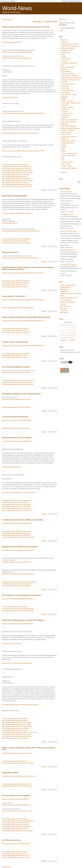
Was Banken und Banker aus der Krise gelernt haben (21, 394)
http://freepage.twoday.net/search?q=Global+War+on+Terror (20, 732)
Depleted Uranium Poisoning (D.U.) (72, 78)
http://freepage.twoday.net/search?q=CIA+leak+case (17, 173)
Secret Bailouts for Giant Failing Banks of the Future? (22, 595)
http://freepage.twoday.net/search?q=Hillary (15, 721)
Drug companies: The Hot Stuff (13, 296)
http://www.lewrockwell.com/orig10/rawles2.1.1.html (17, 811)
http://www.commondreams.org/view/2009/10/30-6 (17, 420)
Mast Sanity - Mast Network (69, 120)
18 (74, 333)
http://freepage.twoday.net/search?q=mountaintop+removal (19, 582)
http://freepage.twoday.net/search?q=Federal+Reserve (18, 380)
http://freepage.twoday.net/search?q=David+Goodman (18, 763)
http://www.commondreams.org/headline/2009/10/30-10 (18, 599)
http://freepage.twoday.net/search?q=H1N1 (15, 285)
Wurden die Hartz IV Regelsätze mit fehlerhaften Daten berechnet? (26, 317)
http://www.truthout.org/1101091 (11, 467)
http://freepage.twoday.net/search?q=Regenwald (16, 243)
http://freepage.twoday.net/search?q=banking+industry (18, 609)
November (72, 340)
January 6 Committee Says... (69, 231)
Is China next (65, 109)
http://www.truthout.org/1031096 (11, 644)
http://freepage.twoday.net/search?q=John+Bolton (17, 724)
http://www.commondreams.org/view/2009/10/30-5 (17, 441)
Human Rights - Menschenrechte (71, 103)
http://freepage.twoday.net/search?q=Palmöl (15, 241)
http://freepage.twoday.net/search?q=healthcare (16, 535)
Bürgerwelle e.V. (65, 289)
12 (61, 333)
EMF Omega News (66, 300)
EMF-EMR (64, 82)
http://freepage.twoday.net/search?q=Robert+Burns (17, 734)
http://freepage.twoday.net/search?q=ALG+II (15, 331)
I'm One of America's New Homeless (15, 417)
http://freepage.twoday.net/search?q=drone (15, 730)
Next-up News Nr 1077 (10, 252)
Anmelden (64, 1)
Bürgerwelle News (66, 287)
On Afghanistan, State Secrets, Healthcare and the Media (23, 520)
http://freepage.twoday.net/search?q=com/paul (16, 825)
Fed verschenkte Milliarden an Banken (16, 367)
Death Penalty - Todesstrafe (69, 76)
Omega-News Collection (68, 141)
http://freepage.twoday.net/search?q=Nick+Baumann (17, 184)
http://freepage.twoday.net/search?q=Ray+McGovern (18, 510)
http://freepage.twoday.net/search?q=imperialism (16, 506)
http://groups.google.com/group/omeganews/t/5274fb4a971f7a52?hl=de (23, 300)
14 (66, 333)
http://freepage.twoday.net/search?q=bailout (15, 607)
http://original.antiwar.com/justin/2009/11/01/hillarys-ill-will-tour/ (20, 705)
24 (72, 335)
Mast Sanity (64, 308)
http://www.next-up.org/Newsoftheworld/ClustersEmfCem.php (20, 258)
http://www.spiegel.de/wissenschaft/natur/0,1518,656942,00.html (21, 231)
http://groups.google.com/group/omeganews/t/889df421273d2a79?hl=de (23, 273)
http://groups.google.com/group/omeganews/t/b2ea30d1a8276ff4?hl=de (23, 346)
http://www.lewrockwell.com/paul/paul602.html (16, 799)
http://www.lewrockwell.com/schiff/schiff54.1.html (16, 805)
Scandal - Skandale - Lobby (69, 154)
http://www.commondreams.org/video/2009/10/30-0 (17, 523)
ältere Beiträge (6, 867)
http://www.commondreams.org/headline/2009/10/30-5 (18, 624)
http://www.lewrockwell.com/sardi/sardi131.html (16, 844)
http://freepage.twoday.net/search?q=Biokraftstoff (16, 239)
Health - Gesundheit (67, 101)
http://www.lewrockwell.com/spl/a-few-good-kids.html (17, 753)
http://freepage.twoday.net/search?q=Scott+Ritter (16, 508)
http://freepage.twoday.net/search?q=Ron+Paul (16, 823)
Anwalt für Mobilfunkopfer (68, 302)
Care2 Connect (66, 59)
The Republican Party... (67, 215)
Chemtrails (64, 61)
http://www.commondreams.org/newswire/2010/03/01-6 (18, 574)
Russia (63, 151)
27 (64, 338)
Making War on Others (10, 773)
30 (70, 338)
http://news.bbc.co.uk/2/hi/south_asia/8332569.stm (17, 663)
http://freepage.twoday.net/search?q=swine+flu (16, 283)
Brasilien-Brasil (66, 53)
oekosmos (63, 304)
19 (61, 335)
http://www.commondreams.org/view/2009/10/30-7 (17, 562)
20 (64, 335)
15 (68, 333)
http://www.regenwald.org (10, 223)
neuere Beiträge (7, 20)
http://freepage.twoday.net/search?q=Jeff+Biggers (17, 586)
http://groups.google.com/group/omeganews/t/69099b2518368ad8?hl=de (23, 113)
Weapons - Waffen (67, 166)
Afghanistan (65, 42)
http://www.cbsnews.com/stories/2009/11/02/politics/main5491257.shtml (23, 151)
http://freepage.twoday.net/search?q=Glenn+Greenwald (18, 537)
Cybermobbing (66, 71)
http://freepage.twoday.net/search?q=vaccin (15, 287)
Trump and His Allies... (67, 192)
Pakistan (64, 145)
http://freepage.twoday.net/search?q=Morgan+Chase (17, 584)
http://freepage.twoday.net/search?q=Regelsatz (16, 333)
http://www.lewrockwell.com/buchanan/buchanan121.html (19, 776)
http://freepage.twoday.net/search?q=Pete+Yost (16, 182)
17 (72, 333)
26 (61, 338)
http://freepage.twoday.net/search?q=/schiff (15, 829)
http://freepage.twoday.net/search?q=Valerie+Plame (17, 171)
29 (68, 338)
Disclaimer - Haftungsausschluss (71, 80)
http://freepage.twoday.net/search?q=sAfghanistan (17, 531)
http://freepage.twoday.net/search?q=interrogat (16, 175)
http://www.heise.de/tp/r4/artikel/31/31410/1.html (16, 373)
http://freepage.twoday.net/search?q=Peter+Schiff (17, 827)
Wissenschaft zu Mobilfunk (69, 168)
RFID (63, 149)
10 (72, 330)
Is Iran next (65, 111)
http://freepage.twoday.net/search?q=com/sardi (16, 858)
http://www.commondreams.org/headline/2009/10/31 (17, 52)
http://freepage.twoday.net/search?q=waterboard (16, 179)
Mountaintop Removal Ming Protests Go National (20, 547)
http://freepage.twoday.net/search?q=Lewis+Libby (17, 169)
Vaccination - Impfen (67, 162)
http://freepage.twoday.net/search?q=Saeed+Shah (17, 736)
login (62, 30)
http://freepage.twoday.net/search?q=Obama (15, 502)
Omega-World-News (67, 143)
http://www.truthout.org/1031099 (11, 42)
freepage (13, 1)
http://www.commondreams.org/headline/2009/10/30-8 (18, 550)
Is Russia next (65, 116)
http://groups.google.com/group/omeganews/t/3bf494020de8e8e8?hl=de (23, 321)
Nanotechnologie (66, 132)
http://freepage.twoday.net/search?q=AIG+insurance (17, 382)
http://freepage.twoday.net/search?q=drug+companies (18, 308)
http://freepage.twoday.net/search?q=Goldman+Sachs (18, 384)
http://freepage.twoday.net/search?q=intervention (16, 784)
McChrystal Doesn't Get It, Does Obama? (17, 438)
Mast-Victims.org (65, 306)
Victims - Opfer (66, 164)
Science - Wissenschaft (68, 156)
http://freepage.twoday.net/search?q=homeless (16, 428)
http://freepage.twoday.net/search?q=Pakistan (16, 728)
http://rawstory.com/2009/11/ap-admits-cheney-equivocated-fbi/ (20, 133)
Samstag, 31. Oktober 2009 (45, 22)
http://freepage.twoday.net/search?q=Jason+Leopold (17, 181)
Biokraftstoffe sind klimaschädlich (15, 196)
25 (74, 335)
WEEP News (64, 310)
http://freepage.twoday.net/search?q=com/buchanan (17, 786)
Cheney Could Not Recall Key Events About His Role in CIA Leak (26, 27)
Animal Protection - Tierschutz (70, 44)
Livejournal (65, 118)
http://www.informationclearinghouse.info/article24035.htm (19, 493)
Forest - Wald (65, 88)
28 (66, 338)
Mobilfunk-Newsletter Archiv (68, 298)
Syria (63, 158)
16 (70, 333)
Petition (64, 147)
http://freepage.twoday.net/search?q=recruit (15, 761)
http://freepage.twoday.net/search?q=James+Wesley (17, 831)
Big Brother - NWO (67, 50)
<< (80, 1)
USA (63, 160)
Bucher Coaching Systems (68, 285)
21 (66, 335)
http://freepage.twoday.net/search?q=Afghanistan (16, 501)
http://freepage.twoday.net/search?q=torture (15, 177)
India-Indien (65, 105)
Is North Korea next (67, 114)
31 (72, 338)
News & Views (65, 135)
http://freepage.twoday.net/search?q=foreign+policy (17, 726)
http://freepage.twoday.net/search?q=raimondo (16, 738)
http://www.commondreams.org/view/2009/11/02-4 (17, 58)
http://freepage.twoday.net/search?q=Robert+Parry (17, 186)
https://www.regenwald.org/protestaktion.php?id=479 (17, 213)
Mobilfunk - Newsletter (68, 130)
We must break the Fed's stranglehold (16, 796)
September (64, 340)
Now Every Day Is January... (68, 264)
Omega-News (64, 291)
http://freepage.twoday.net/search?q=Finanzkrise (16, 407)
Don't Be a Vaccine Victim (11, 840)
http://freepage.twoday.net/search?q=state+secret (17, 533)
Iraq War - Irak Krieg (67, 107)
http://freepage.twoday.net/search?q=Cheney (15, 165)
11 (74, 330)
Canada (64, 57)
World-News (17, 8)
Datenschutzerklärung (68, 74)
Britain (63, 55)
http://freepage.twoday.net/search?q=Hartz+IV (16, 329)
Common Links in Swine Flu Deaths (15, 342)
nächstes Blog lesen (73, 1)
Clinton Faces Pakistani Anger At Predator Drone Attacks (23, 620)
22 (68, 335)
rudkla (44, 190)
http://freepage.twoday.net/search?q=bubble (15, 819)
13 (64, 333)
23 (70, 335)
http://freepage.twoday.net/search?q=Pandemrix (16, 281)
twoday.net (6, 1)
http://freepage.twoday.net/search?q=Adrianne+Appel (18, 611)
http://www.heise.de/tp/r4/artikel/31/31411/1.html (16, 399)
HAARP (64, 99)
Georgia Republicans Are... (68, 250)
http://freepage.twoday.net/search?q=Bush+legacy (17, 167)
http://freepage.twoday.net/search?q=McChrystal (16, 504)
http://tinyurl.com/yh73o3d (10, 98)
